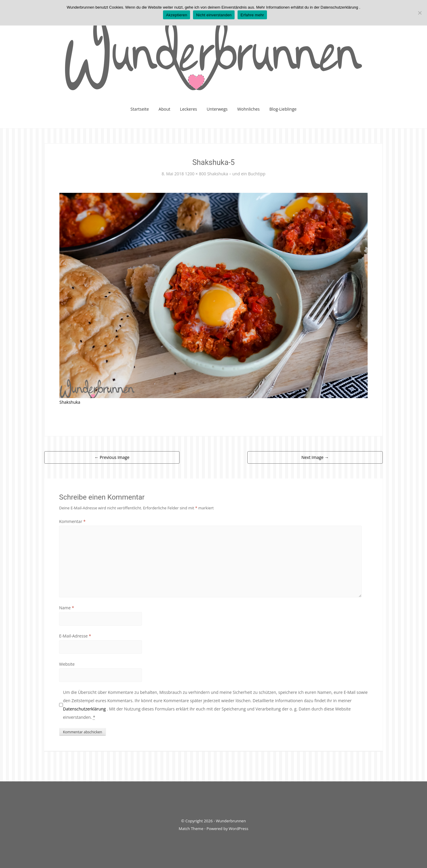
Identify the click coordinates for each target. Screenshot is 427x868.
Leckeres (188, 109)
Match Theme (191, 829)
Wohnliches (248, 109)
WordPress (238, 829)
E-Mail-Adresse (75, 636)
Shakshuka (70, 402)
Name (67, 608)
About (164, 109)
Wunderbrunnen (231, 821)
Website (67, 664)
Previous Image (112, 457)
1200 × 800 (196, 174)
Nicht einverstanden (214, 15)
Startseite (140, 109)
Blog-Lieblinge (283, 109)
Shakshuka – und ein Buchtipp (236, 174)
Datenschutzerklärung (85, 709)
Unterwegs (217, 109)
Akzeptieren (177, 15)
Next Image (315, 457)
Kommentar (72, 521)
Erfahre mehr (252, 15)
